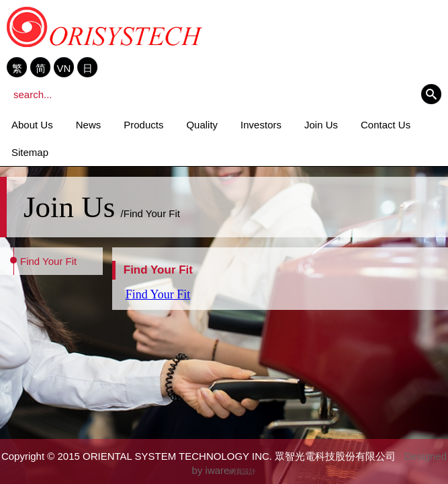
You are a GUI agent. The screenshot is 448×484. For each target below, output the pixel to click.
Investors (261, 125)
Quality (202, 125)
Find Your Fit (48, 261)
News (89, 125)
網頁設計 (242, 472)
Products (143, 125)
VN (64, 68)
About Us (32, 125)
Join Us (321, 125)
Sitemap (30, 152)
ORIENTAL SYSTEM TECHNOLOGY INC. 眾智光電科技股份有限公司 (105, 27)
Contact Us (386, 125)
